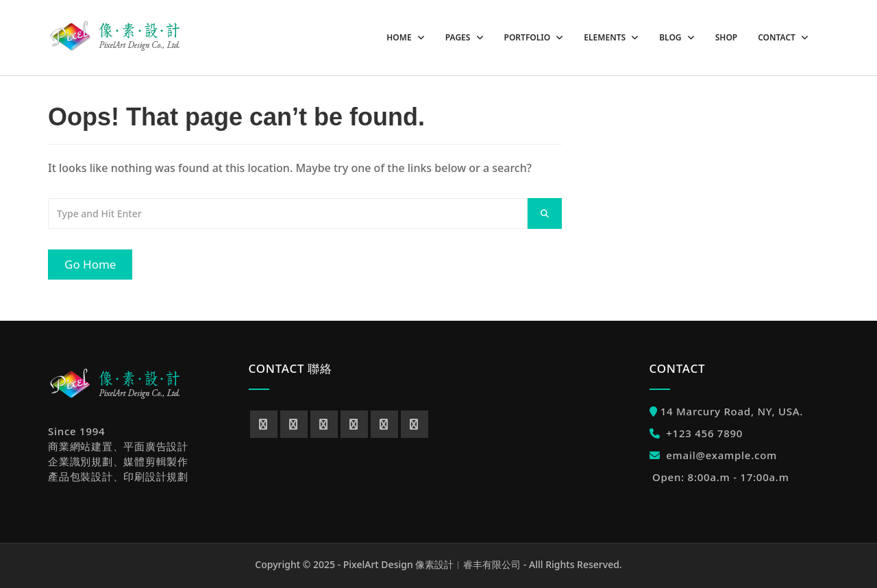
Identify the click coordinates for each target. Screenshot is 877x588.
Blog (671, 37)
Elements (606, 37)
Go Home (90, 264)
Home (400, 37)
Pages (459, 37)
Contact (778, 37)
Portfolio (529, 37)
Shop (727, 37)
